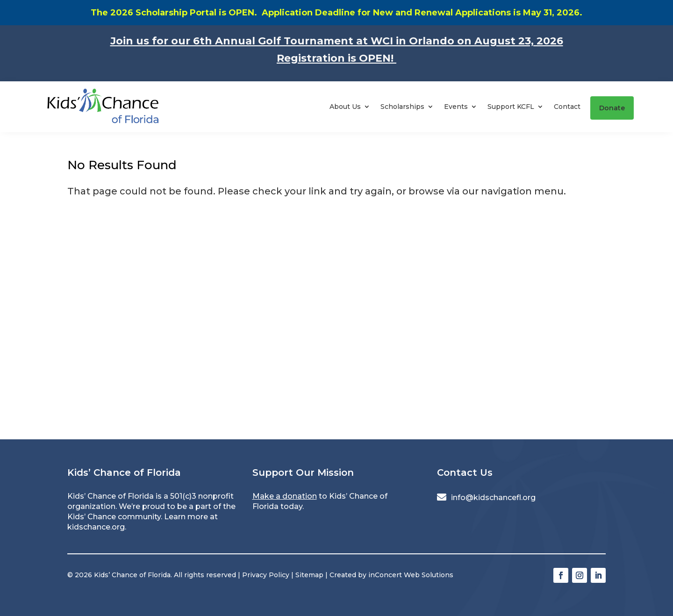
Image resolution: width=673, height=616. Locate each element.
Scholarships (402, 107)
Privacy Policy (266, 575)
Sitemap (309, 575)
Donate (612, 108)
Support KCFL (511, 107)
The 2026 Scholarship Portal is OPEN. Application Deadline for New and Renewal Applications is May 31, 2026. (336, 13)
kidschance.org (96, 527)
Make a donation (285, 496)
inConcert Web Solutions (411, 575)
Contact (567, 107)
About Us (345, 107)
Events (456, 107)
